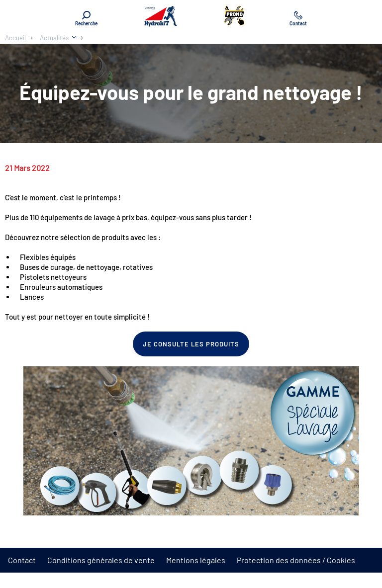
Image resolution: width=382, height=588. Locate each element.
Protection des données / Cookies (296, 560)
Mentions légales (196, 560)
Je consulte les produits (191, 344)
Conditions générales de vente (101, 560)
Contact (22, 560)
